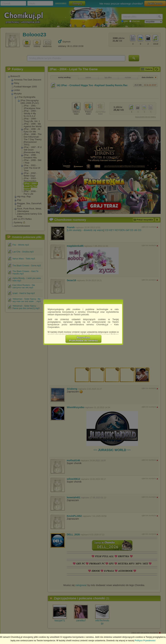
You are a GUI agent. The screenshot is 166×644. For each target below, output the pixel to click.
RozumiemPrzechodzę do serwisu (84, 339)
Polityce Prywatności (145, 641)
